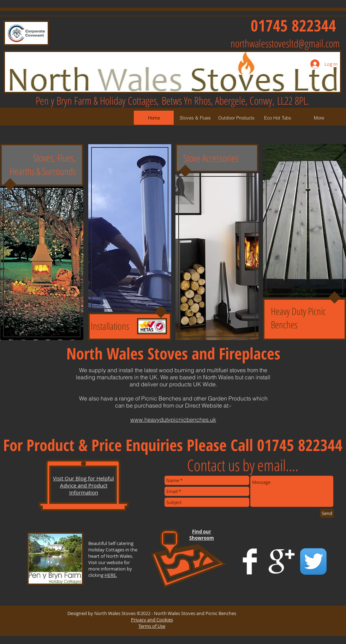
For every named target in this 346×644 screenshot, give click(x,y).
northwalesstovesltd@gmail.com (285, 43)
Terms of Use (152, 626)
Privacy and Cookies (152, 620)
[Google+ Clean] (282, 561)
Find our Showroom (202, 535)
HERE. (111, 575)
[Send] (327, 513)
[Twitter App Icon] (313, 561)
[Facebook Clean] (250, 561)
